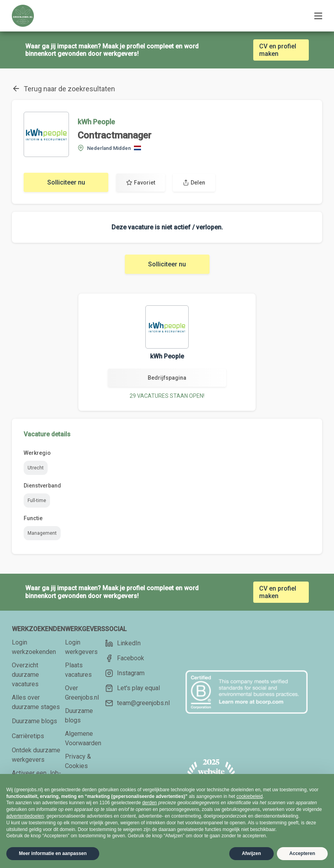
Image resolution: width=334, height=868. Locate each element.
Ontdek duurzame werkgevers (36, 755)
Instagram (125, 673)
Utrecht (36, 468)
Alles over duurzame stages (36, 702)
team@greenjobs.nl (137, 703)
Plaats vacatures (78, 670)
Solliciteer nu (66, 182)
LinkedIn (123, 643)
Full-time (37, 500)
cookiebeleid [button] (250, 796)
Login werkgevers (81, 647)
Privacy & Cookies (78, 761)
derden (149, 803)
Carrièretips (28, 736)
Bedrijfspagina (167, 378)
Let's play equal (133, 688)
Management (42, 533)
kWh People (96, 122)
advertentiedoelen (25, 816)
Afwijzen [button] (251, 853)
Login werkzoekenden (34, 647)
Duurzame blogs (34, 721)
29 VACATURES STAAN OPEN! (167, 396)
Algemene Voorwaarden (83, 738)
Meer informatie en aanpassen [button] (53, 853)
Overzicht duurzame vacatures (25, 675)
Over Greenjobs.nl (82, 693)
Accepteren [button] (302, 853)
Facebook (125, 658)
